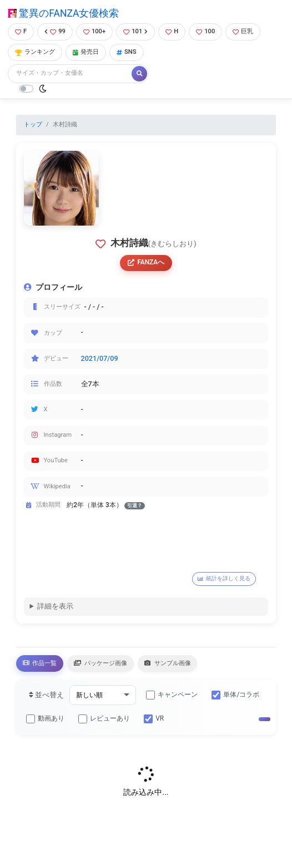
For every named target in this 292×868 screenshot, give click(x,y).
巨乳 (243, 31)
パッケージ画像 (100, 663)
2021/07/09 (100, 358)
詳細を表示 (55, 606)
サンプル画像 (167, 663)
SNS (127, 52)
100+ (94, 31)
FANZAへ (146, 262)
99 (55, 31)
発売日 (86, 52)
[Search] (71, 73)
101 (135, 31)
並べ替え (46, 695)
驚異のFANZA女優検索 (63, 13)
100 (205, 31)
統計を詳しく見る (224, 578)
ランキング (35, 52)
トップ (33, 124)
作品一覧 (40, 663)
